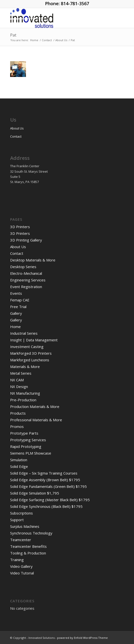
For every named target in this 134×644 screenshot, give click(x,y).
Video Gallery (21, 566)
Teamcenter (21, 540)
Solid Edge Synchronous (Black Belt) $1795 (46, 506)
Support (17, 520)
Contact (16, 136)
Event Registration (26, 287)
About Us (17, 128)
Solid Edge (19, 466)
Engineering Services (28, 280)
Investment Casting (27, 347)
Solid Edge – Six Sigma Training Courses (44, 473)
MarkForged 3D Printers (31, 353)
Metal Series (21, 373)
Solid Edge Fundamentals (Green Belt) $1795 (48, 486)
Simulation (19, 460)
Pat (13, 35)
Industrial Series (24, 333)
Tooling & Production (28, 553)
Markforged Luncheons (30, 360)
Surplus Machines (25, 526)
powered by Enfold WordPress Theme (82, 638)
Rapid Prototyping (26, 446)
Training (17, 560)
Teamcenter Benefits (28, 546)
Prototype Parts (24, 433)
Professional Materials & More (36, 420)
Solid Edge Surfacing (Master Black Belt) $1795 (50, 500)
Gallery (16, 313)
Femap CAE (20, 300)
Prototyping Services (28, 440)
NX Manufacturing (25, 393)
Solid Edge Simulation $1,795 (35, 493)
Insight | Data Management (34, 340)
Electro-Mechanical (26, 273)
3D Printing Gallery (26, 240)
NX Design (19, 386)
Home (15, 327)
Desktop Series (23, 267)
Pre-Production (23, 400)
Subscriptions (22, 513)
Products (18, 413)
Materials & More (25, 367)
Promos (17, 426)
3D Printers (20, 227)
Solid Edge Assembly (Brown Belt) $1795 (45, 480)
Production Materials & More (35, 406)
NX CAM (17, 380)
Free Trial (18, 307)
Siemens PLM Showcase (31, 453)
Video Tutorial (22, 573)
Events (16, 293)
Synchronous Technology (31, 533)
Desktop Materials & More (33, 260)
